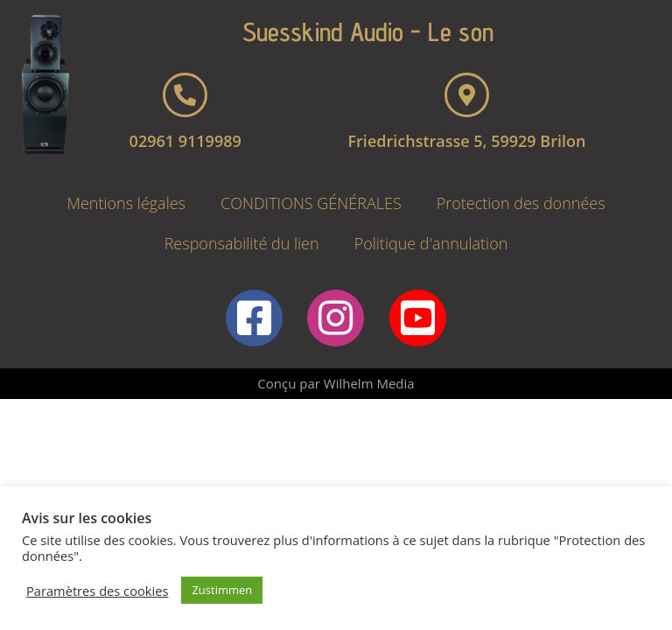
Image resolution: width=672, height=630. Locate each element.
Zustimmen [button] (222, 590)
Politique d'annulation (431, 243)
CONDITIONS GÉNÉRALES (311, 203)
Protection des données (521, 203)
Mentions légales (126, 203)
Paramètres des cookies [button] (97, 591)
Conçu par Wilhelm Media (336, 383)
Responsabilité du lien (242, 243)
